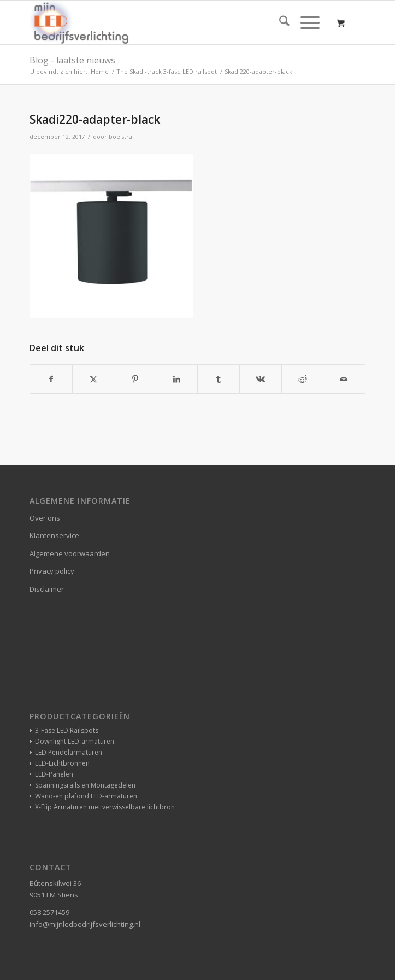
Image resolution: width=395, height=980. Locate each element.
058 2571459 (49, 912)
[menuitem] (279, 22)
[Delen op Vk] (261, 379)
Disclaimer (47, 589)
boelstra (120, 137)
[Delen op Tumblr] (219, 379)
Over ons (45, 518)
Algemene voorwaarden (70, 553)
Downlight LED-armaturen (75, 741)
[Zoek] (279, 22)
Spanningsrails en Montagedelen (85, 785)
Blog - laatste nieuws (72, 60)
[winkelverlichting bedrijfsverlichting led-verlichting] (164, 22)
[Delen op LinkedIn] (177, 379)
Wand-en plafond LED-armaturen (86, 796)
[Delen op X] (93, 379)
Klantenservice (54, 535)
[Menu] (305, 22)
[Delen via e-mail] (344, 379)
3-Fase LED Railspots (67, 730)
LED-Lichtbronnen (62, 763)
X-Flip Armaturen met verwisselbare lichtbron (105, 807)
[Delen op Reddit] (303, 379)
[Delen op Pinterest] (135, 379)
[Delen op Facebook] (51, 379)
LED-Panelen (54, 774)
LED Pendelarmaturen (69, 752)
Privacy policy (52, 571)
